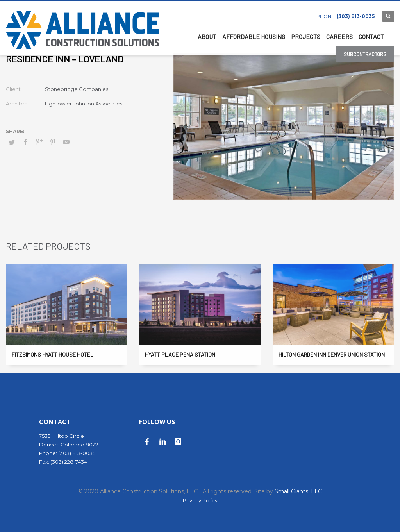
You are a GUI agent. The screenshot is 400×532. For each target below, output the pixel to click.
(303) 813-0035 (356, 16)
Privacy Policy (200, 500)
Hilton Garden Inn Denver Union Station (332, 354)
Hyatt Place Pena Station (180, 354)
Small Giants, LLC (298, 491)
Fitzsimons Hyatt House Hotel (53, 354)
